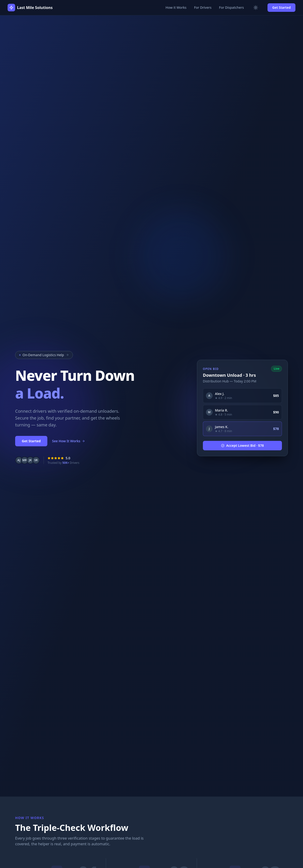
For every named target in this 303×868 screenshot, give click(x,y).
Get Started (281, 7)
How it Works (176, 7)
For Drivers (203, 7)
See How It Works (69, 441)
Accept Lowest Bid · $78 (243, 445)
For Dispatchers (231, 7)
